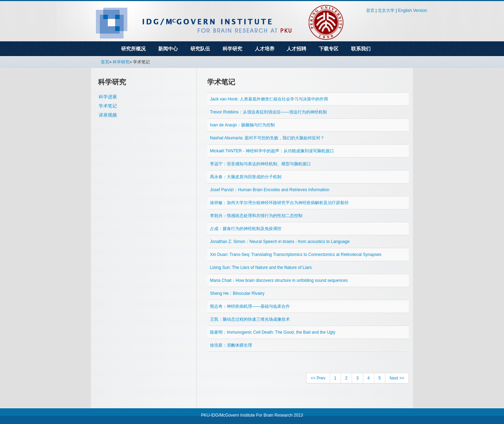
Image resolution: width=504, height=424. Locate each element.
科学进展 (108, 97)
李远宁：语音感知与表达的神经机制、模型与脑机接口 (260, 164)
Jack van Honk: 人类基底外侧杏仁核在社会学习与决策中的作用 (269, 99)
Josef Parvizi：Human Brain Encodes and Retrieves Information (270, 190)
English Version (412, 11)
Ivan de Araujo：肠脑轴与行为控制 (242, 125)
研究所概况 (133, 49)
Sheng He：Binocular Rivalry (237, 293)
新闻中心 (168, 49)
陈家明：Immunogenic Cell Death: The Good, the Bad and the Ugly (273, 332)
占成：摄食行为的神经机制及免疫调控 (246, 229)
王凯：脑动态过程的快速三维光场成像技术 (250, 319)
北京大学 (386, 11)
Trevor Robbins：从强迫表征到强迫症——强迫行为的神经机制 (268, 112)
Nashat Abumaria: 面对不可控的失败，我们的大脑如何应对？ (267, 138)
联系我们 (361, 49)
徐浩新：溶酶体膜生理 (231, 345)
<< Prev (318, 378)
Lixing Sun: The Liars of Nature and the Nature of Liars (261, 267)
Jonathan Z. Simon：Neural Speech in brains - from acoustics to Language (280, 242)
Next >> (397, 378)
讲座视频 (108, 115)
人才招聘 (296, 49)
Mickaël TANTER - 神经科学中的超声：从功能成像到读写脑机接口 (272, 151)
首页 (370, 11)
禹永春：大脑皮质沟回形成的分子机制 (246, 177)
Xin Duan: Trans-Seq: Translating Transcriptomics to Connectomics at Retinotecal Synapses (296, 255)
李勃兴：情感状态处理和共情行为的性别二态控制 (256, 216)
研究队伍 (200, 49)
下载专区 (329, 49)
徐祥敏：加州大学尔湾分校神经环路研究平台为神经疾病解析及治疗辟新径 (279, 203)
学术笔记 (108, 106)
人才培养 (265, 49)
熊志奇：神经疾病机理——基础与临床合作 (250, 306)
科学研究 (232, 49)
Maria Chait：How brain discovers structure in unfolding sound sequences (279, 280)
